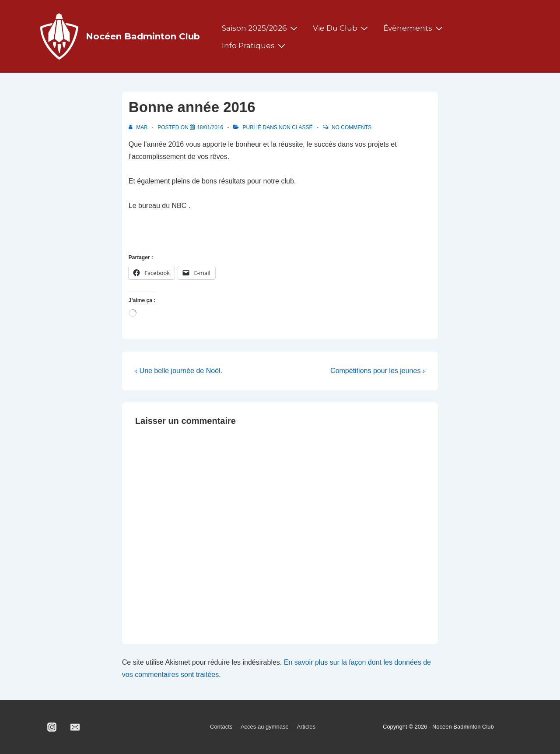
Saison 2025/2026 (261, 28)
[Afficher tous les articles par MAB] (139, 127)
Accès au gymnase (265, 727)
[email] (75, 727)
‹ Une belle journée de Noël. (179, 371)
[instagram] (52, 727)
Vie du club (341, 28)
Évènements (414, 28)
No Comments (352, 127)
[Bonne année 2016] (210, 127)
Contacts (221, 727)
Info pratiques (255, 46)
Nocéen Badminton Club (143, 36)
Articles (306, 727)
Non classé (296, 127)
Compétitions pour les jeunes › (378, 371)
